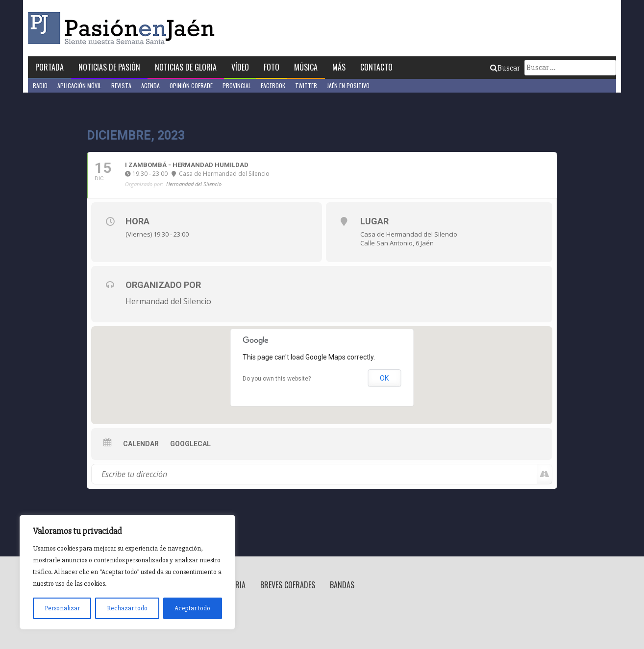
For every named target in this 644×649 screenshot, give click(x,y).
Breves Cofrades (288, 585)
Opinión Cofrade (191, 85)
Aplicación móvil (79, 85)
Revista (121, 85)
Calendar (141, 444)
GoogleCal (190, 444)
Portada (50, 67)
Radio (40, 85)
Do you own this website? (277, 379)
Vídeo (240, 67)
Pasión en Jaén (124, 28)
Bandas (342, 585)
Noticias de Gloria (186, 67)
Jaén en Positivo (348, 85)
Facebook (273, 85)
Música (306, 67)
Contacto (376, 67)
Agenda (150, 85)
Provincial (237, 85)
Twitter (306, 85)
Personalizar (62, 608)
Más (339, 67)
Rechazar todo (127, 608)
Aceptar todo (192, 608)
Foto (272, 67)
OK (384, 378)
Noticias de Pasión (109, 67)
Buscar (505, 68)
